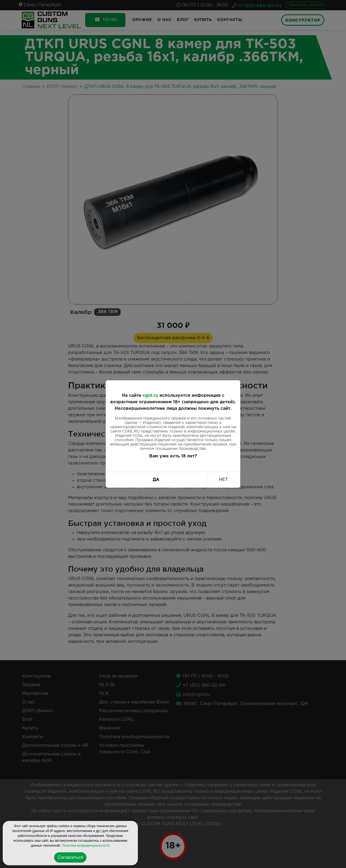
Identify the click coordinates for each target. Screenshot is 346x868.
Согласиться (70, 857)
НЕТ (223, 480)
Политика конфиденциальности (86, 846)
